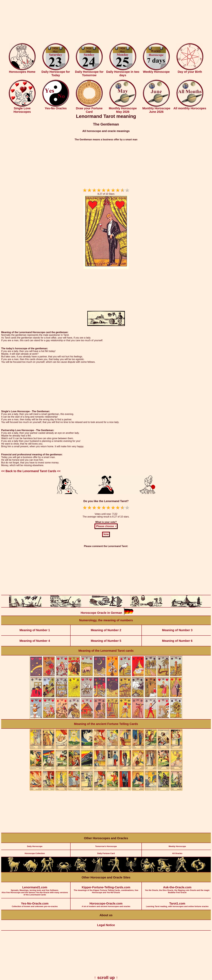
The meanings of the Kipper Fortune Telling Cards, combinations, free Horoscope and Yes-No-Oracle (106, 888)
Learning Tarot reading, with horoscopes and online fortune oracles (177, 903)
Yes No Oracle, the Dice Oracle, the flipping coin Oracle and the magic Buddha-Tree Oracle (177, 888)
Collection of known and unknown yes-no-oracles (35, 903)
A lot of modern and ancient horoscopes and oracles (106, 903)
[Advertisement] (106, 22)
